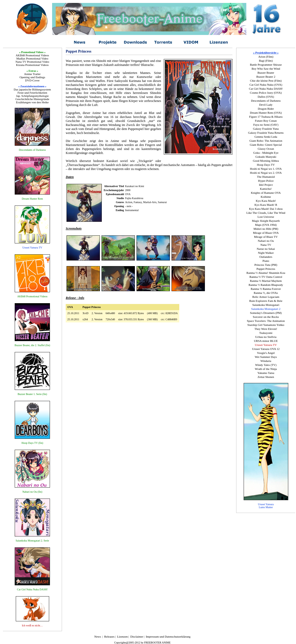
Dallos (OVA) (266, 97)
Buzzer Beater (266, 73)
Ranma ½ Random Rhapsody (266, 285)
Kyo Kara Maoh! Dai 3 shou (266, 209)
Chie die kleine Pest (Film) (266, 81)
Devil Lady (266, 105)
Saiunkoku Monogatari (266, 305)
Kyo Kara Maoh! (266, 201)
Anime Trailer (32, 74)
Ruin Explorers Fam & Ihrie (266, 301)
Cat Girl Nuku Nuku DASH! (266, 89)
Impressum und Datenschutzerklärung (168, 637)
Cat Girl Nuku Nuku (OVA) (266, 85)
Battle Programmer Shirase (266, 65)
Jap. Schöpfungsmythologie (32, 96)
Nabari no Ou (266, 241)
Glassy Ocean (266, 149)
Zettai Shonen (266, 377)
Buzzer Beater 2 (266, 77)
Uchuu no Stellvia (266, 337)
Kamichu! (266, 189)
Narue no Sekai (266, 249)
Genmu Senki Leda (266, 137)
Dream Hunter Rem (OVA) (266, 113)
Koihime (266, 197)
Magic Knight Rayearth (266, 221)
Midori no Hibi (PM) (266, 229)
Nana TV (266, 245)
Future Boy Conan (266, 121)
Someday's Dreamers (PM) (266, 313)
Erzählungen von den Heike (32, 102)
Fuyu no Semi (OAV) (266, 125)
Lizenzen (122, 637)
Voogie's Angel (266, 353)
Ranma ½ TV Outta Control (266, 277)
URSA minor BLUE (266, 341)
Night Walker (266, 253)
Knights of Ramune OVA (266, 193)
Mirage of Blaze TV (266, 237)
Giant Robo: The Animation (266, 141)
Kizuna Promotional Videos (32, 65)
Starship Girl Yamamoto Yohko (266, 325)
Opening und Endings (32, 77)
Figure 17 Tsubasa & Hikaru (266, 117)
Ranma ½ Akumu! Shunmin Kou (266, 273)
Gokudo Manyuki (266, 157)
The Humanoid (266, 177)
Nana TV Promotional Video (32, 62)
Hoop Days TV (266, 165)
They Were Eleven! (266, 329)
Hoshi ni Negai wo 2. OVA (266, 173)
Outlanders (266, 257)
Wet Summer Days (266, 357)
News (98, 637)
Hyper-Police (266, 181)
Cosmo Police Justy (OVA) (266, 93)
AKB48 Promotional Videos (32, 55)
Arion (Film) (266, 57)
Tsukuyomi (266, 333)
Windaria (266, 361)
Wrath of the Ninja (266, 369)
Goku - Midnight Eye (266, 153)
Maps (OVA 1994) (266, 225)
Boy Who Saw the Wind (266, 69)
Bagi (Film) (266, 61)
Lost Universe (266, 217)
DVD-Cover (32, 80)
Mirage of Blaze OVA (266, 233)
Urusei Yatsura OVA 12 (266, 349)
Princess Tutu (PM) (266, 265)
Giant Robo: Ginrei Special (266, 145)
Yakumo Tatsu (266, 373)
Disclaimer (137, 637)
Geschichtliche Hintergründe (32, 99)
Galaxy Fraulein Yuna (266, 129)
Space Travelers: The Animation (266, 321)
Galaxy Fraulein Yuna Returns (266, 133)
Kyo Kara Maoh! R (266, 205)
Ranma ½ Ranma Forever (266, 289)
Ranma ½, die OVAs (266, 293)
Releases (109, 637)
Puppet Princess (266, 269)
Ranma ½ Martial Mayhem (266, 281)
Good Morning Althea (266, 161)
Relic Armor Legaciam (266, 297)
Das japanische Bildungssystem (32, 89)
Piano (266, 261)
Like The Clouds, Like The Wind (266, 213)
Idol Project (266, 185)
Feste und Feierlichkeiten (32, 93)
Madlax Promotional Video (32, 58)
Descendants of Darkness (266, 101)
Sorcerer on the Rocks (266, 317)
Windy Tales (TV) (266, 365)
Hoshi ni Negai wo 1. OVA (266, 169)
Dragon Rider (266, 109)
